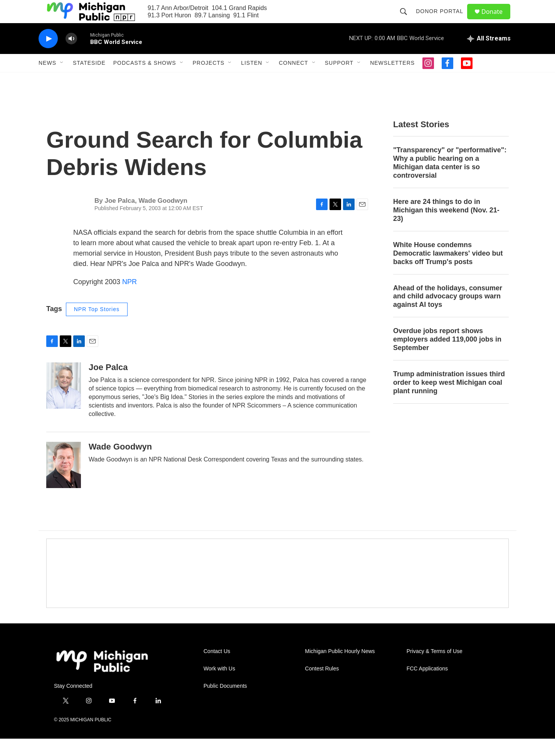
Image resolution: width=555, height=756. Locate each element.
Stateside (89, 80)
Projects (209, 80)
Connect (293, 80)
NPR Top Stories (97, 327)
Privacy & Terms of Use (435, 669)
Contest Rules (322, 686)
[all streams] (489, 56)
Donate (497, 20)
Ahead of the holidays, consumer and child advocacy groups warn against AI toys (448, 314)
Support (339, 80)
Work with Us (219, 686)
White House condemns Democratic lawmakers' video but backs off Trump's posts (448, 271)
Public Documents (225, 703)
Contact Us (217, 669)
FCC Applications (427, 686)
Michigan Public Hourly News (340, 669)
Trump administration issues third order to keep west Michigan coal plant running (449, 400)
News (47, 80)
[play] (48, 56)
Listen (251, 80)
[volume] (71, 56)
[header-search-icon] (407, 20)
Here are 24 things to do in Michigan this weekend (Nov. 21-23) (446, 227)
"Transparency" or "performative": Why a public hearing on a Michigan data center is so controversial (450, 180)
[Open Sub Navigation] (62, 80)
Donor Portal (443, 20)
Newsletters (392, 80)
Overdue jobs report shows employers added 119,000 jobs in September (447, 357)
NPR (129, 299)
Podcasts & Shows (145, 80)
